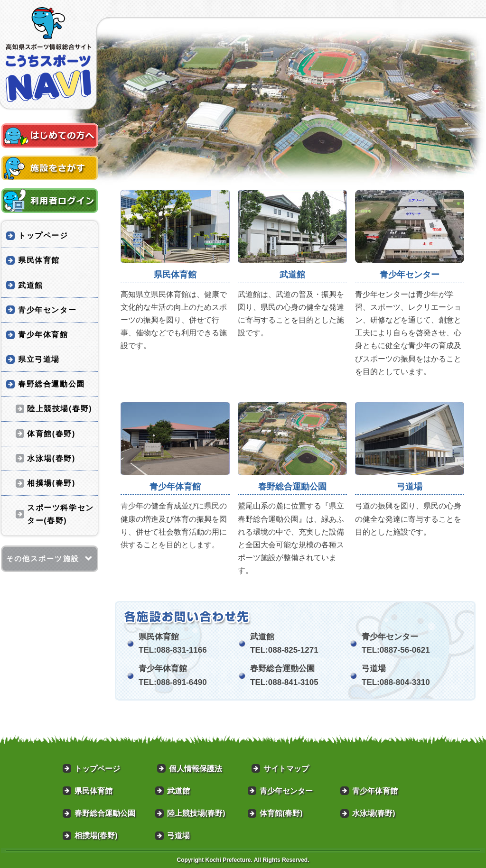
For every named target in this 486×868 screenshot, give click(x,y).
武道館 (31, 285)
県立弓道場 (39, 359)
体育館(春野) (51, 434)
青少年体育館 (43, 335)
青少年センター (47, 310)
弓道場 (178, 836)
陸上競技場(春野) (60, 409)
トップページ (43, 235)
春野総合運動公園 (51, 384)
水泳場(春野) (51, 458)
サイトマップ (286, 769)
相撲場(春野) (51, 483)
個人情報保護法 (196, 769)
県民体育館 (39, 260)
